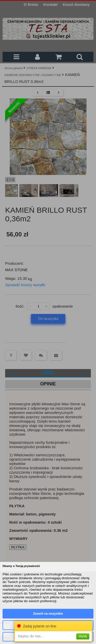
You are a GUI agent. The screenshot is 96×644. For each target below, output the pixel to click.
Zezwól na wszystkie (48, 614)
